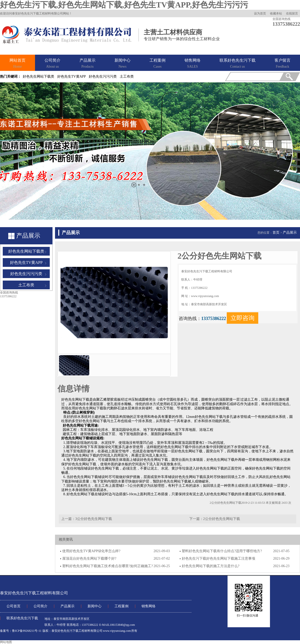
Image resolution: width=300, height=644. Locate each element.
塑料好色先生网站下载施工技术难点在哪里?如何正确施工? (107, 566)
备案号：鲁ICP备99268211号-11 (21, 631)
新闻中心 (122, 64)
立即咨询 (242, 318)
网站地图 (6, 642)
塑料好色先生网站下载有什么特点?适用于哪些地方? (222, 551)
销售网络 (192, 64)
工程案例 (157, 64)
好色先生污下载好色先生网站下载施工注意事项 (218, 559)
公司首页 (13, 606)
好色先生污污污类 (103, 77)
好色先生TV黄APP (71, 77)
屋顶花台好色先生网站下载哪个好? (89, 559)
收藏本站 (276, 13)
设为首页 (260, 13)
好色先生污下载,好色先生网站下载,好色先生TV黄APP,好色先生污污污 (124, 5)
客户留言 (282, 64)
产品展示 (87, 64)
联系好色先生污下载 (237, 64)
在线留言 (292, 13)
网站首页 (17, 64)
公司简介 (52, 64)
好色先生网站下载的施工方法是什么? (210, 566)
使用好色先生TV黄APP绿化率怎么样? (91, 551)
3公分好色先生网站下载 (94, 519)
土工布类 (127, 77)
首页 (276, 233)
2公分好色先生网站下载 (222, 519)
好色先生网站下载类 (38, 77)
